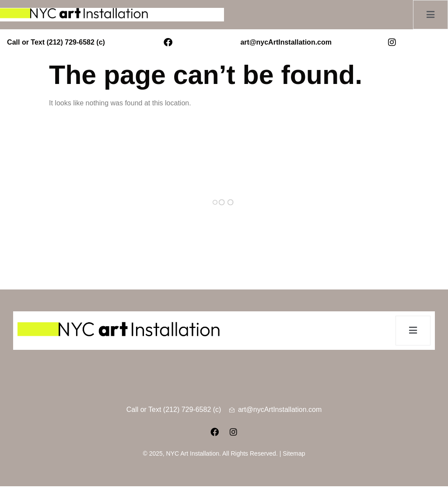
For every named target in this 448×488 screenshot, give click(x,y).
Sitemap (294, 455)
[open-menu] (428, 15)
